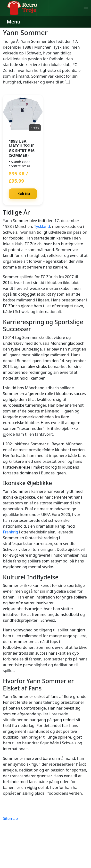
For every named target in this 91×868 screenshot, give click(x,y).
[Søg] (86, 8)
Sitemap (10, 818)
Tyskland (42, 226)
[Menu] (13, 22)
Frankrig (11, 532)
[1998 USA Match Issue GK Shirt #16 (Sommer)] (23, 114)
